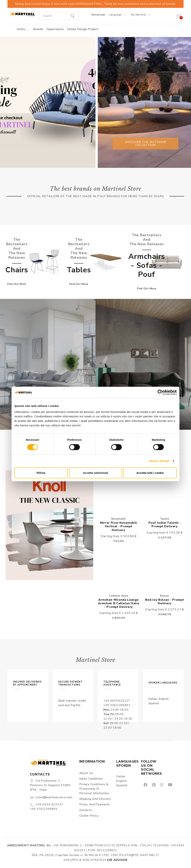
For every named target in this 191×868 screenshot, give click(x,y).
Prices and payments (95, 804)
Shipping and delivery (95, 799)
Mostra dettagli (159, 461)
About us (86, 773)
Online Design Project (83, 29)
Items (23, 29)
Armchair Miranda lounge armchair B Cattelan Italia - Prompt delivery (118, 603)
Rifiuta (41, 473)
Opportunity (55, 29)
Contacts (86, 810)
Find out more (17, 284)
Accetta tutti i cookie (150, 473)
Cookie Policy (89, 816)
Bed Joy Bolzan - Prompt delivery (165, 602)
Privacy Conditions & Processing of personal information (94, 789)
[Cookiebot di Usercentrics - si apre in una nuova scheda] (160, 392)
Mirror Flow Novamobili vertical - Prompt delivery (119, 526)
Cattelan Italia (119, 596)
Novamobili (119, 519)
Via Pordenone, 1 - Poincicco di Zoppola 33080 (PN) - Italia (50, 785)
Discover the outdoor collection (146, 144)
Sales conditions (91, 779)
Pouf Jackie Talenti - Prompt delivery (165, 525)
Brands (38, 29)
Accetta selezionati (95, 473)
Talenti (165, 519)
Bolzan (165, 596)
